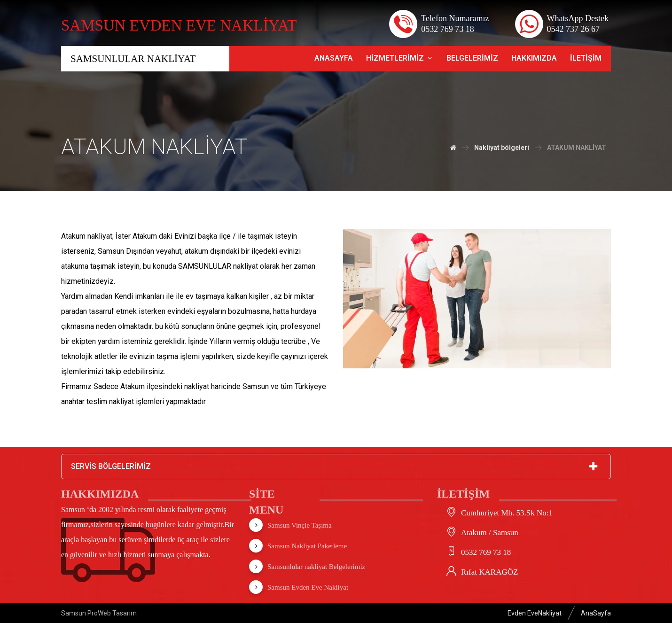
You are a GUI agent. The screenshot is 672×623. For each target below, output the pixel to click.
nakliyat (121, 401)
